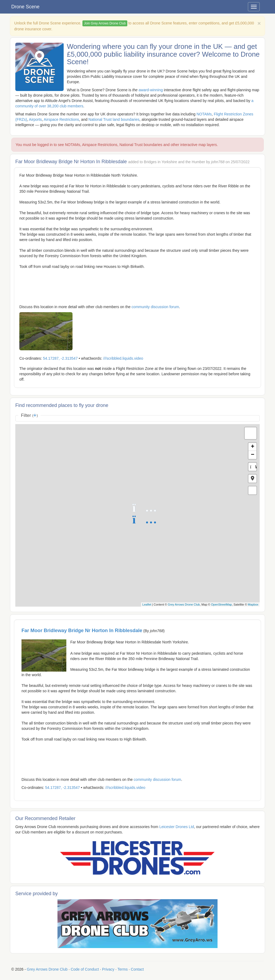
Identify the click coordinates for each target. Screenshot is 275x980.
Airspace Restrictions (61, 119)
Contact (137, 969)
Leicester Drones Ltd (177, 827)
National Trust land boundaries (114, 119)
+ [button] (253, 447)
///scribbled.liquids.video (123, 358)
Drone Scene (25, 7)
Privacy (108, 969)
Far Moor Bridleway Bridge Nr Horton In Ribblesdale (82, 631)
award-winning (151, 90)
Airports (35, 119)
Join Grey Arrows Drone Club (105, 23)
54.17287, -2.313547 (60, 358)
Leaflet (147, 604)
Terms (122, 969)
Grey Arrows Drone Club (184, 604)
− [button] (253, 455)
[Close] (259, 23)
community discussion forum (155, 307)
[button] (252, 479)
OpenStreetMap (222, 604)
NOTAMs (204, 114)
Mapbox (253, 604)
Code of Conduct (85, 969)
